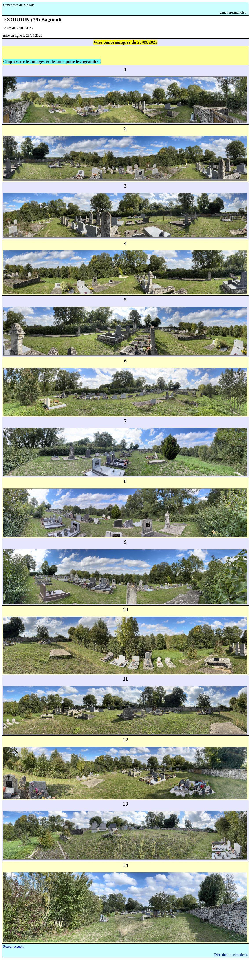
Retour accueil (13, 946)
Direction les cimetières (231, 955)
